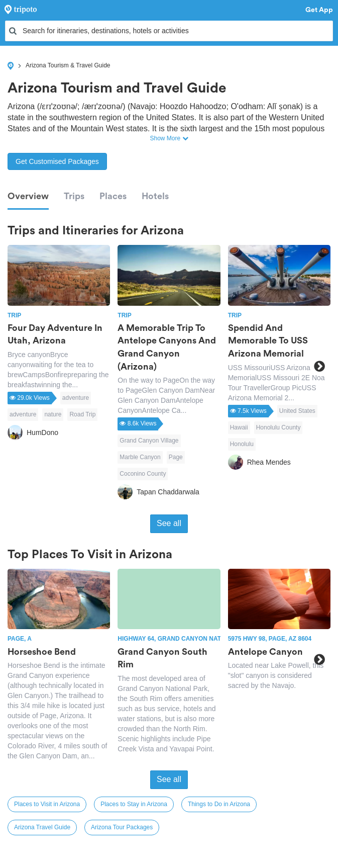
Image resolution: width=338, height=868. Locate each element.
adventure (76, 398)
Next (319, 366)
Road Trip (82, 414)
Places (113, 196)
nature (53, 414)
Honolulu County (278, 427)
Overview (28, 196)
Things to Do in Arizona (219, 804)
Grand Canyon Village (149, 441)
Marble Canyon (140, 457)
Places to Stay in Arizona (134, 804)
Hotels (155, 196)
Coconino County (143, 474)
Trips (74, 196)
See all (169, 523)
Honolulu (242, 444)
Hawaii (239, 427)
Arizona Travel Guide (42, 827)
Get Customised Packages (57, 161)
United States (297, 411)
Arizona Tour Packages (122, 827)
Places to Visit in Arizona (47, 804)
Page (176, 457)
